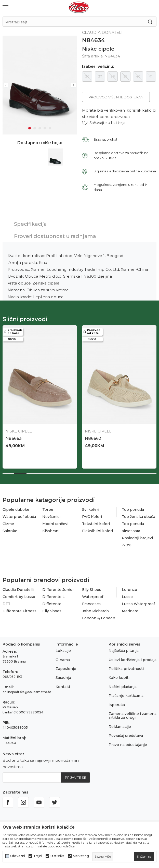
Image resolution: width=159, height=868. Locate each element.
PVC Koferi (92, 515)
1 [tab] (30, 127)
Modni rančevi (55, 522)
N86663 (14, 437)
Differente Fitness (19, 609)
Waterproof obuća (19, 515)
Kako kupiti (119, 676)
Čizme (8, 522)
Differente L (54, 595)
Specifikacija (30, 224)
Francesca (91, 602)
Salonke (10, 529)
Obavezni (18, 856)
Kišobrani (51, 529)
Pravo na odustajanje (128, 743)
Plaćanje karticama (126, 694)
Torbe (48, 508)
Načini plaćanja (123, 685)
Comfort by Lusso (19, 595)
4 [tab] (45, 127)
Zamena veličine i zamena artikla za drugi (132, 714)
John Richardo (95, 609)
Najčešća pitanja (124, 649)
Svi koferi (91, 508)
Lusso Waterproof (138, 602)
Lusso (127, 595)
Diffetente (52, 602)
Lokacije (63, 649)
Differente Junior (58, 588)
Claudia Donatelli (18, 588)
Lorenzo (129, 588)
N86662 (92, 437)
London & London (99, 616)
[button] (104, 123)
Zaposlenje (66, 667)
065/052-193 (12, 675)
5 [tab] (50, 127)
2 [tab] (35, 127)
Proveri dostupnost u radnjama (55, 236)
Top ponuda (133, 508)
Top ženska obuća (138, 515)
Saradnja (63, 676)
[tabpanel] (39, 84)
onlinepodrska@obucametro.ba (27, 690)
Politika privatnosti (126, 667)
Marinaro (130, 609)
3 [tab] (40, 127)
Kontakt (63, 685)
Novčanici (51, 515)
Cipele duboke (16, 508)
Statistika (57, 856)
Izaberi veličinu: (98, 67)
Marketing (81, 856)
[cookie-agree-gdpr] (144, 857)
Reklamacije (120, 725)
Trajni (38, 856)
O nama (63, 658)
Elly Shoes (52, 609)
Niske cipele (98, 49)
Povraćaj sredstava (126, 734)
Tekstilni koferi (96, 522)
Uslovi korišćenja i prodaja (132, 658)
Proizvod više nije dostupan (116, 97)
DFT (6, 602)
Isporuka (117, 703)
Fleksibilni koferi (97, 529)
